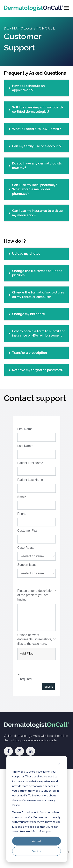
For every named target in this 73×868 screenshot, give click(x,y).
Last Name (25, 446)
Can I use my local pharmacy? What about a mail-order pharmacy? (35, 189)
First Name (25, 429)
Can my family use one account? (37, 146)
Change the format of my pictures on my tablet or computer (38, 295)
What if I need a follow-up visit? (36, 129)
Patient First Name (30, 463)
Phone (22, 514)
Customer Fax (27, 531)
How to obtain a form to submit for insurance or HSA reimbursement (38, 333)
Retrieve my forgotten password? (38, 370)
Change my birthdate (28, 314)
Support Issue (27, 565)
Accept (37, 841)
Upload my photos (26, 254)
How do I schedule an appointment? (28, 88)
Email (21, 497)
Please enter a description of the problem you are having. (35, 595)
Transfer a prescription (29, 353)
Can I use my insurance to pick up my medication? (37, 213)
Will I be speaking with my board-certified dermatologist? (38, 109)
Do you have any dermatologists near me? (37, 166)
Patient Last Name (30, 480)
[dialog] (36, 809)
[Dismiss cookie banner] (59, 764)
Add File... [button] (27, 654)
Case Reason (27, 548)
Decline (36, 851)
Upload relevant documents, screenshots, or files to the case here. (36, 639)
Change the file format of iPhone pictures (37, 273)
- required (25, 679)
